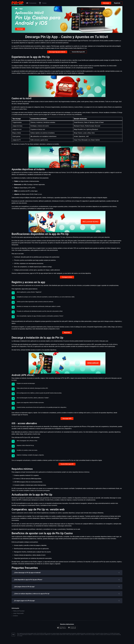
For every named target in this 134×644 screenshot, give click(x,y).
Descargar (106, 3)
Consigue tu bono (67, 279)
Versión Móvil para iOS (79, 53)
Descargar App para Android (57, 53)
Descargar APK (67, 422)
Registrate (117, 3)
